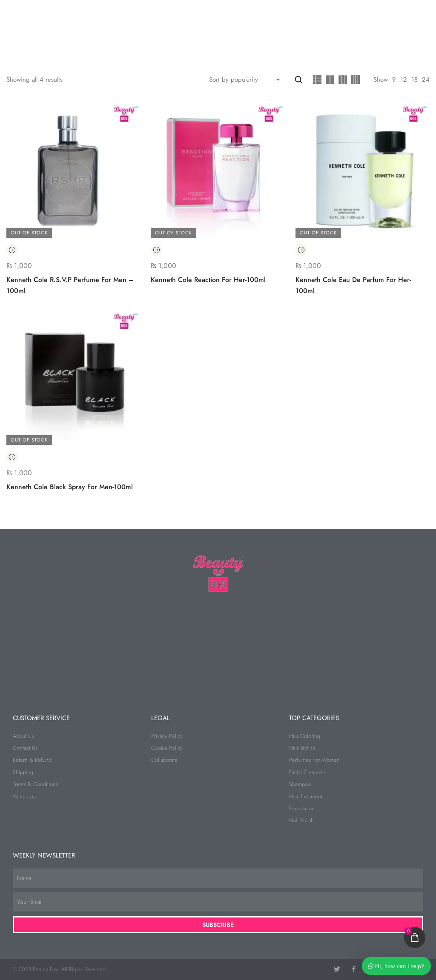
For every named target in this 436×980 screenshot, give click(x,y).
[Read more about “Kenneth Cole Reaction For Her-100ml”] (156, 250)
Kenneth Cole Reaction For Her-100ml (208, 280)
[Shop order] (247, 80)
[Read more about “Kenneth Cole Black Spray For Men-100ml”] (12, 457)
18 (414, 80)
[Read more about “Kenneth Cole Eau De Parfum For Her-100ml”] (301, 250)
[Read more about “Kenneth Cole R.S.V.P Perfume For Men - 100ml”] (12, 250)
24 (426, 80)
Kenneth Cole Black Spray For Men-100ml (70, 487)
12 (404, 80)
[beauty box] (218, 644)
